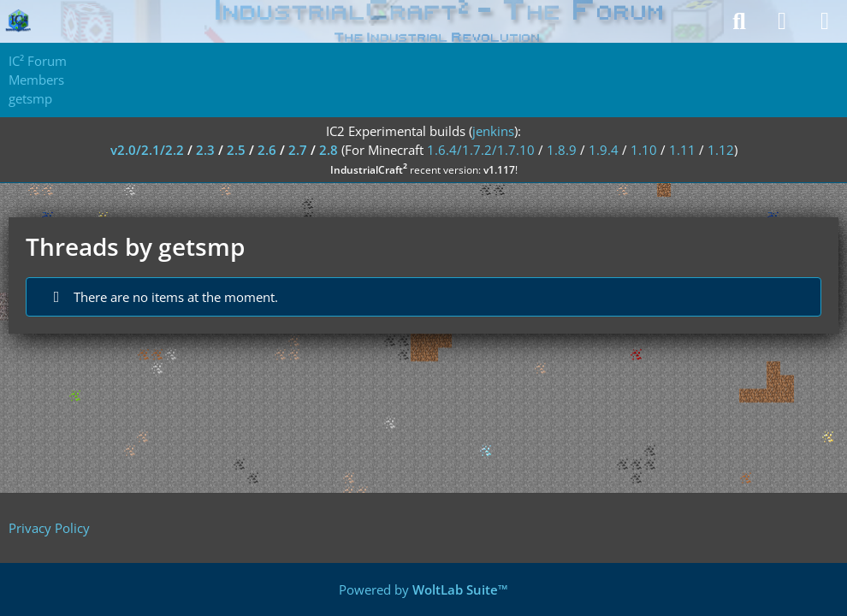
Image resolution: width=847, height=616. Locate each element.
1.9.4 (604, 150)
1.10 (644, 150)
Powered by (423, 589)
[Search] (739, 21)
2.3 (205, 150)
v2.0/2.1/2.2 (147, 150)
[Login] (782, 21)
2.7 (298, 150)
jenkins (493, 131)
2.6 (267, 150)
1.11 (682, 150)
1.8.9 (562, 150)
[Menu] (825, 21)
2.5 (236, 150)
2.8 (329, 150)
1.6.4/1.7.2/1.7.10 (481, 150)
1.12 (721, 150)
